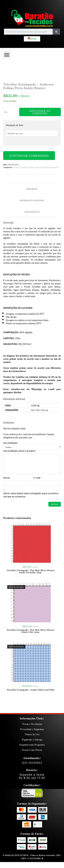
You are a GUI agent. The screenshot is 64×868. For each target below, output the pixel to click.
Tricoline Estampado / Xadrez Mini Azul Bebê (31, 690)
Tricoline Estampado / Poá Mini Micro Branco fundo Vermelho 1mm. (31, 571)
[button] (7, 55)
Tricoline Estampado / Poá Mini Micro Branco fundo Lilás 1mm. (31, 631)
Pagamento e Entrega (32, 739)
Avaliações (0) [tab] (32, 212)
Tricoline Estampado (50, 167)
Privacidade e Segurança (32, 729)
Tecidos (16, 167)
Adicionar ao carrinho (40, 112)
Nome (7, 478)
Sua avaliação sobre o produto (20, 451)
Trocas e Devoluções (32, 724)
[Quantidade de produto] (6, 112)
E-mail (38, 478)
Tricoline (23, 167)
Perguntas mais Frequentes (32, 745)
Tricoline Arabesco (35, 167)
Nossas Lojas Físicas (32, 750)
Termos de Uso (32, 734)
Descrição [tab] (32, 189)
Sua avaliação (11, 443)
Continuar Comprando (29, 156)
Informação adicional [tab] (32, 200)
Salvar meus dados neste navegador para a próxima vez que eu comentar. (31, 495)
